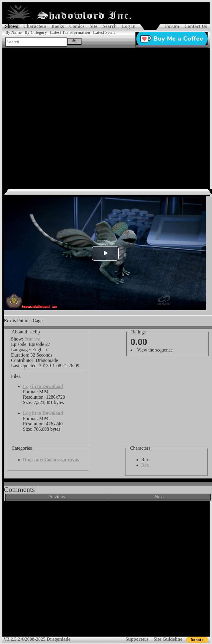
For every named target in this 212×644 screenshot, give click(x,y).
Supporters (137, 639)
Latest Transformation (70, 32)
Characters (35, 26)
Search (110, 26)
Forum (172, 26)
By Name (14, 32)
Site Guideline (168, 639)
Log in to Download (43, 386)
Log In (129, 26)
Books (58, 26)
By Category (36, 32)
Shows (12, 26)
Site (93, 26)
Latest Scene (104, 32)
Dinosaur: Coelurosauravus (51, 460)
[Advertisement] (65, 116)
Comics (77, 26)
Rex (145, 465)
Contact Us (196, 26)
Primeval (33, 339)
